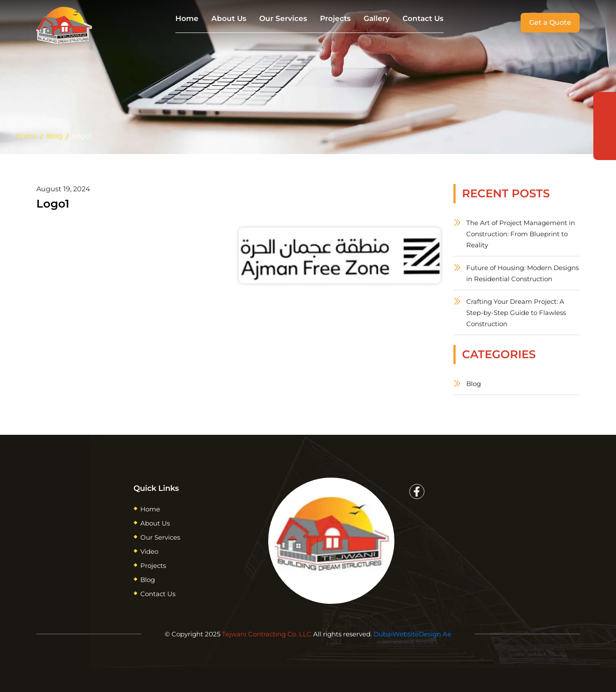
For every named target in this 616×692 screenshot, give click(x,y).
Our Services (283, 18)
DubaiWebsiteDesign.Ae (412, 634)
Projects (335, 18)
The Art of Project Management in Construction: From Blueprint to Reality (521, 234)
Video (149, 551)
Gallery (377, 18)
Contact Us (423, 18)
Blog (55, 136)
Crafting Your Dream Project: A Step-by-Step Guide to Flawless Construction (516, 313)
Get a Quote (550, 22)
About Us (229, 18)
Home (187, 18)
